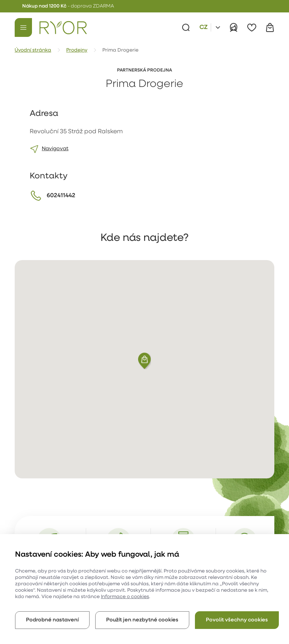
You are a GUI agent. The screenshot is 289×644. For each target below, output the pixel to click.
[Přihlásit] (234, 27)
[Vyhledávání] (186, 27)
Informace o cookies (125, 597)
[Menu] (23, 27)
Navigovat (55, 149)
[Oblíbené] (252, 27)
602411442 (61, 196)
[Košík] (270, 27)
